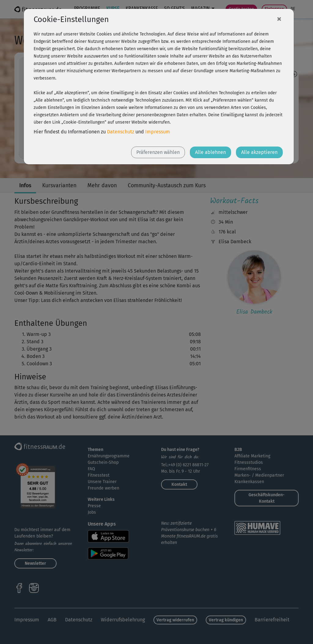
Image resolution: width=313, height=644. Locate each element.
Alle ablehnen (210, 152)
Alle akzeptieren (259, 152)
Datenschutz (121, 132)
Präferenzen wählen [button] (158, 152)
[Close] (279, 19)
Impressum (158, 132)
